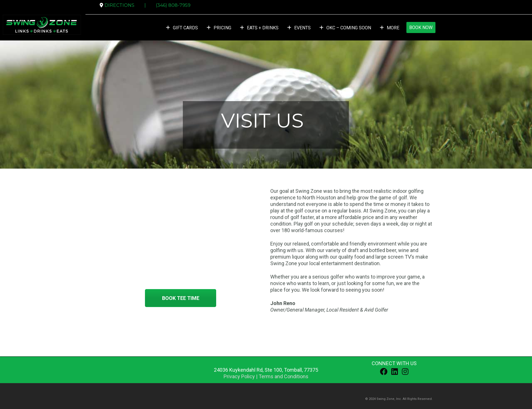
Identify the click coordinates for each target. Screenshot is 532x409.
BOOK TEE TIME (181, 298)
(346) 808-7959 (173, 5)
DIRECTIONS (119, 5)
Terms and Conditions (284, 376)
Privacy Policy (239, 376)
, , (266, 370)
